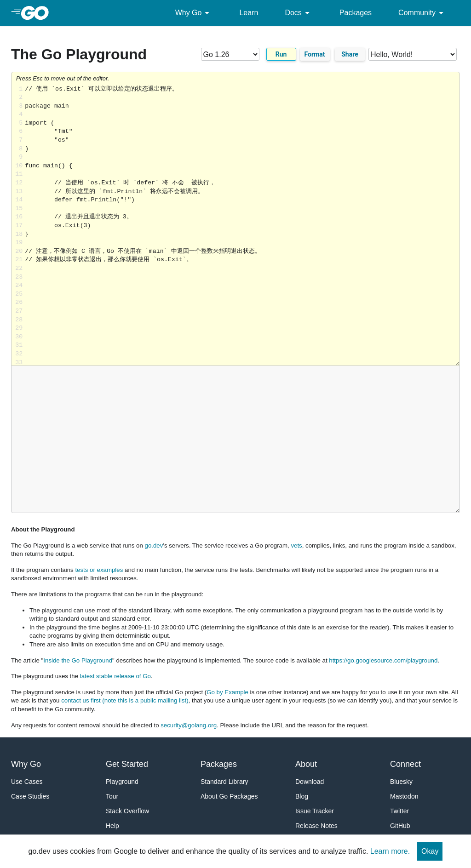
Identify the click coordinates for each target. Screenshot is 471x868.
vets (296, 545)
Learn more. (390, 851)
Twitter (399, 811)
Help (112, 826)
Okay (430, 851)
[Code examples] (413, 54)
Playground (122, 782)
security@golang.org (189, 725)
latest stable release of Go (115, 676)
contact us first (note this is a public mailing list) (125, 700)
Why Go (194, 13)
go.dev (154, 545)
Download (310, 782)
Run (281, 54)
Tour (112, 796)
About (306, 764)
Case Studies (30, 796)
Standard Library (224, 782)
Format (315, 54)
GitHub (400, 826)
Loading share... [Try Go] (242, 226)
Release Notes (316, 826)
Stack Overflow (127, 811)
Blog (302, 796)
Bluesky (401, 782)
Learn (249, 13)
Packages (356, 13)
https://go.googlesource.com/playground (383, 660)
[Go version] (230, 54)
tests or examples (99, 570)
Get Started (127, 764)
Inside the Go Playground (78, 660)
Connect (405, 764)
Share (350, 54)
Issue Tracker (315, 811)
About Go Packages (229, 796)
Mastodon (404, 796)
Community (422, 13)
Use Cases (27, 782)
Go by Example (227, 692)
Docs (299, 13)
